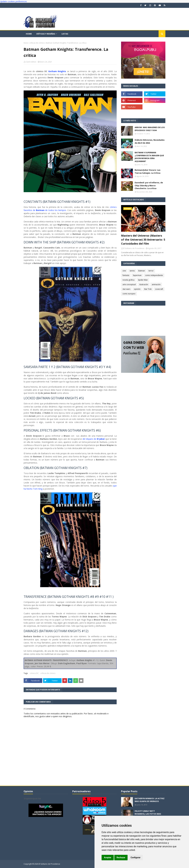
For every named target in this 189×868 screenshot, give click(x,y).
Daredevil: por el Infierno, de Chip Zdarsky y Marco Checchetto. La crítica (149, 185)
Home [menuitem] (29, 34)
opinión (137, 289)
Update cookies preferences (13, 1)
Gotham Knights (57, 71)
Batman (142, 271)
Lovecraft (159, 289)
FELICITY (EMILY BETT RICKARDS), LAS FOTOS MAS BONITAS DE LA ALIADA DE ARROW (148, 815)
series (132, 271)
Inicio (26, 43)
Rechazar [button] (121, 857)
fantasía (126, 275)
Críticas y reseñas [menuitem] (46, 34)
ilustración (144, 284)
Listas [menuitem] (65, 34)
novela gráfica (128, 280)
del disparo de (94, 439)
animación (156, 284)
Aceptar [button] (108, 857)
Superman (137, 275)
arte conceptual (129, 284)
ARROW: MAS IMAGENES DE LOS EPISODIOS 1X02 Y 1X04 (150, 129)
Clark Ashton (31, 62)
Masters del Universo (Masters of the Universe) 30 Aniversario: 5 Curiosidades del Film (143, 240)
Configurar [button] (135, 857)
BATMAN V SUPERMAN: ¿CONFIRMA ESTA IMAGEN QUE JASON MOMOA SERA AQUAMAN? (149, 157)
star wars (126, 289)
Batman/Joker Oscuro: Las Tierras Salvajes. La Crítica (148, 171)
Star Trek (148, 289)
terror (151, 271)
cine (124, 271)
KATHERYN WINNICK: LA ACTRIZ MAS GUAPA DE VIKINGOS (150, 800)
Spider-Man (143, 280)
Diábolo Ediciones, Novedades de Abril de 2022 (150, 141)
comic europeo (129, 294)
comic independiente (154, 275)
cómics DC (34, 673)
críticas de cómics (37, 43)
